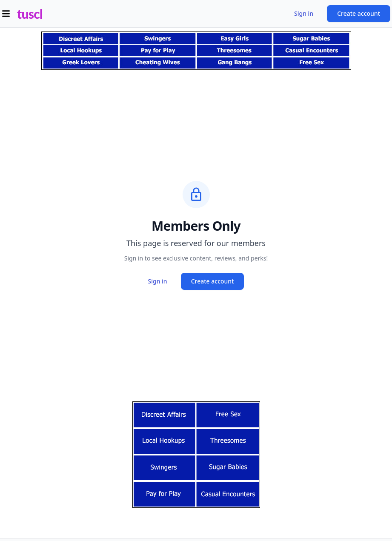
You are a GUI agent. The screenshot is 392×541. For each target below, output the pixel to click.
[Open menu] (6, 14)
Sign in (304, 13)
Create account (359, 13)
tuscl (30, 14)
